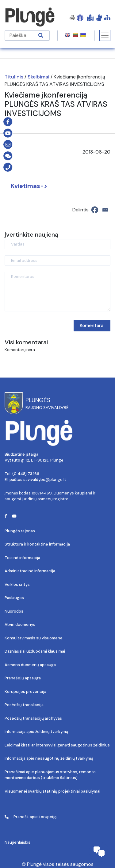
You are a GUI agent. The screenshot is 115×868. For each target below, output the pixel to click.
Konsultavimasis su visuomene (34, 638)
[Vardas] (57, 244)
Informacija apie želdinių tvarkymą (36, 732)
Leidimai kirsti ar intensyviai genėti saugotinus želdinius (57, 745)
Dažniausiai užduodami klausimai (35, 651)
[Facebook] (95, 210)
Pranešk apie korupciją (31, 817)
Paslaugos (14, 598)
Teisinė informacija (22, 558)
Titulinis (14, 77)
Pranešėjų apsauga (23, 678)
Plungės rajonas (20, 531)
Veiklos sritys (17, 584)
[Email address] (57, 260)
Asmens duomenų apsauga (30, 665)
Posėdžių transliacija (24, 705)
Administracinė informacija (30, 571)
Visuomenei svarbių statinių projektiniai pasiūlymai (52, 791)
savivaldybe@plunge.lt (45, 480)
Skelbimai (38, 77)
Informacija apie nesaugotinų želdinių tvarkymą (49, 758)
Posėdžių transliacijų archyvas (33, 718)
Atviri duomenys (20, 624)
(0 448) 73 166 (26, 474)
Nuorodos (14, 611)
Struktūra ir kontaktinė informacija (37, 544)
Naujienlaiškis (17, 842)
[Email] (105, 210)
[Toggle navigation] (105, 35)
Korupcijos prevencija (25, 692)
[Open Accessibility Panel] (80, 18)
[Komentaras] (57, 292)
